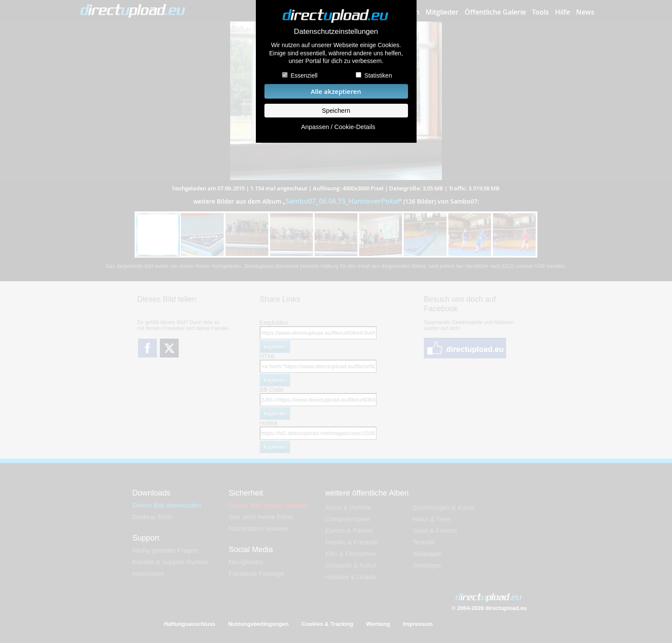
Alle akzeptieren (336, 92)
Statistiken (378, 75)
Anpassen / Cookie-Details (338, 127)
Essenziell (304, 75)
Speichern (336, 111)
